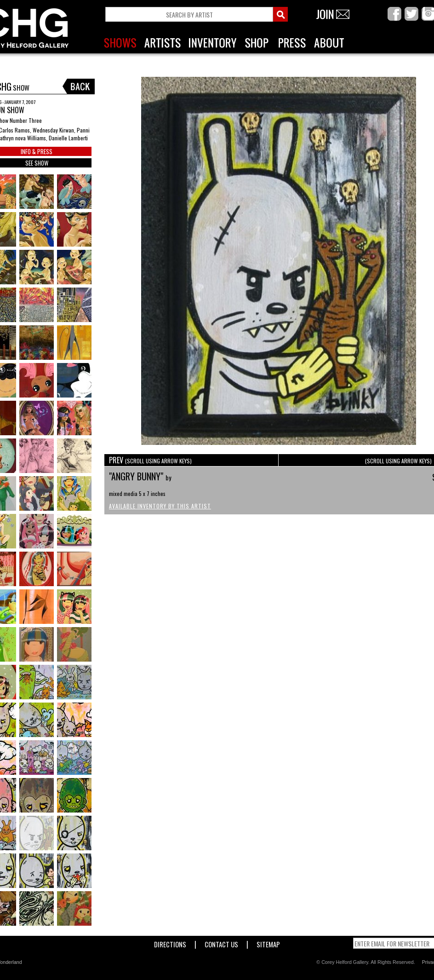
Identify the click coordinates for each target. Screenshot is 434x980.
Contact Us (221, 943)
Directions (170, 943)
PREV (150, 460)
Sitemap (268, 943)
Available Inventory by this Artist (160, 506)
